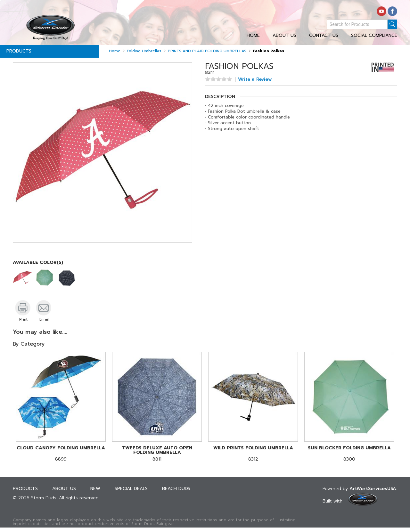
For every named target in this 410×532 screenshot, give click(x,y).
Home (253, 36)
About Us (284, 36)
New (95, 489)
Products (19, 51)
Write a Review (255, 79)
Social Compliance (374, 36)
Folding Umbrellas (144, 51)
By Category (29, 344)
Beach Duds (176, 489)
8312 (253, 454)
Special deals (131, 489)
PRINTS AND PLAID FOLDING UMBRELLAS (207, 51)
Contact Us (324, 36)
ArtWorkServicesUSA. (373, 489)
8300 (349, 454)
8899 (61, 454)
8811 (157, 454)
